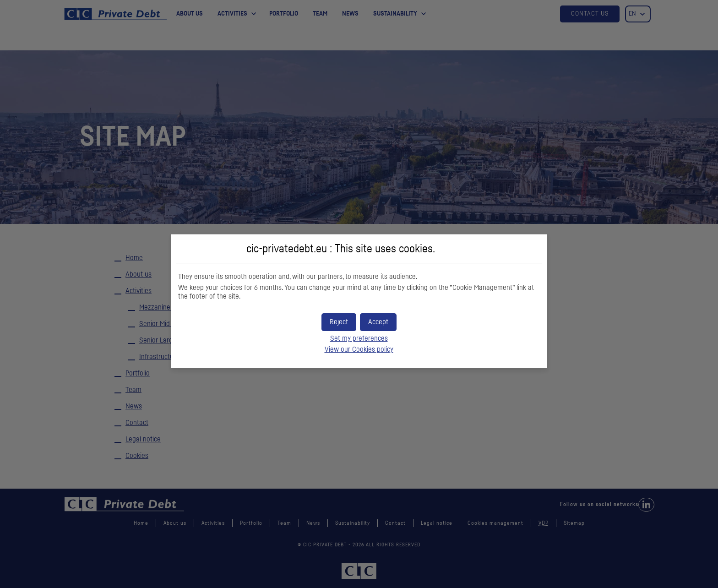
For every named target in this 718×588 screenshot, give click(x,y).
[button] (378, 322)
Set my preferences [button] (359, 338)
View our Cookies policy (359, 349)
